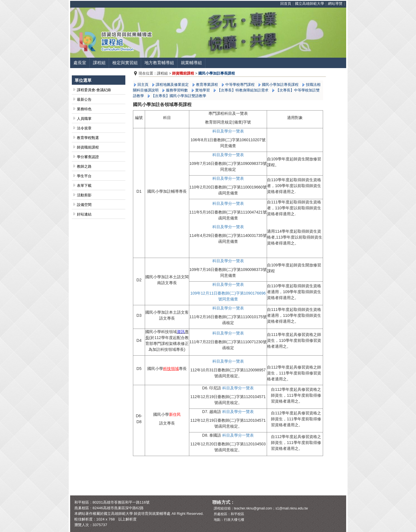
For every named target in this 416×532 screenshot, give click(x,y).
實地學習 (203, 90)
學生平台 (84, 176)
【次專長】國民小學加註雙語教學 (179, 96)
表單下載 (84, 186)
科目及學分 (222, 131)
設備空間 (84, 205)
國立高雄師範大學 (310, 4)
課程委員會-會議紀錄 (94, 90)
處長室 (80, 63)
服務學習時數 (177, 90)
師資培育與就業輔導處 (152, 514)
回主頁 (143, 85)
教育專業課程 (207, 85)
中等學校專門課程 (240, 85)
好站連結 (84, 214)
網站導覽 (335, 4)
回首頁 (286, 4)
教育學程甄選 (88, 138)
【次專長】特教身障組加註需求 (243, 90)
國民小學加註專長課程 (280, 85)
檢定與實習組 (125, 63)
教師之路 (84, 166)
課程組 (99, 63)
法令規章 (84, 128)
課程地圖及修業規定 (172, 85)
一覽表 (238, 131)
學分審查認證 (88, 157)
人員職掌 (84, 119)
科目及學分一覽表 (228, 178)
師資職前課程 (88, 147)
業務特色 (84, 109)
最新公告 (84, 99)
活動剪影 (84, 195)
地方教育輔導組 (159, 63)
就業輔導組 (191, 63)
